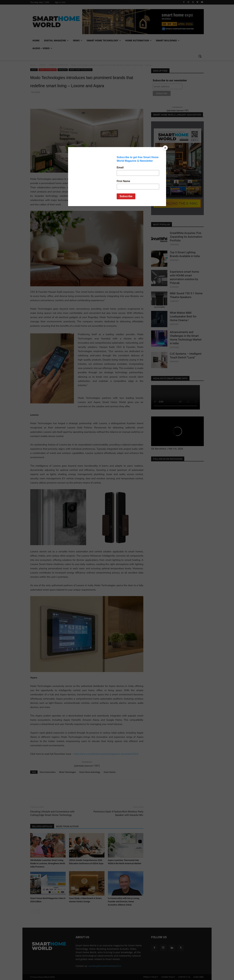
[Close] (165, 148)
